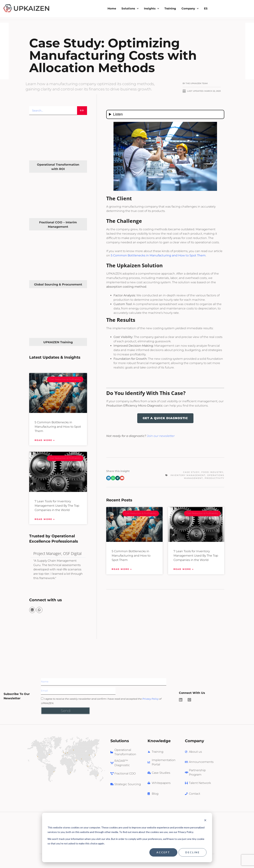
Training (170, 8)
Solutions (130, 9)
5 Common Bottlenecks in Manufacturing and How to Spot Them (58, 427)
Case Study (191, 472)
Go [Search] (82, 110)
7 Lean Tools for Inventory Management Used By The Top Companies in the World (57, 506)
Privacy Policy (150, 699)
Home (112, 8)
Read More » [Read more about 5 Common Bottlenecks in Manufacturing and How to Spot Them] (45, 440)
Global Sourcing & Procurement (58, 284)
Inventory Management (188, 475)
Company (190, 9)
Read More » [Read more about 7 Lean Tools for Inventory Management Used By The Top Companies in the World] (45, 519)
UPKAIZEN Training (58, 342)
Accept (163, 852)
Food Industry (212, 472)
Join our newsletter (161, 436)
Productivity (214, 478)
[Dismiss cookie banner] (205, 821)
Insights (151, 9)
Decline (193, 852)
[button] (109, 478)
